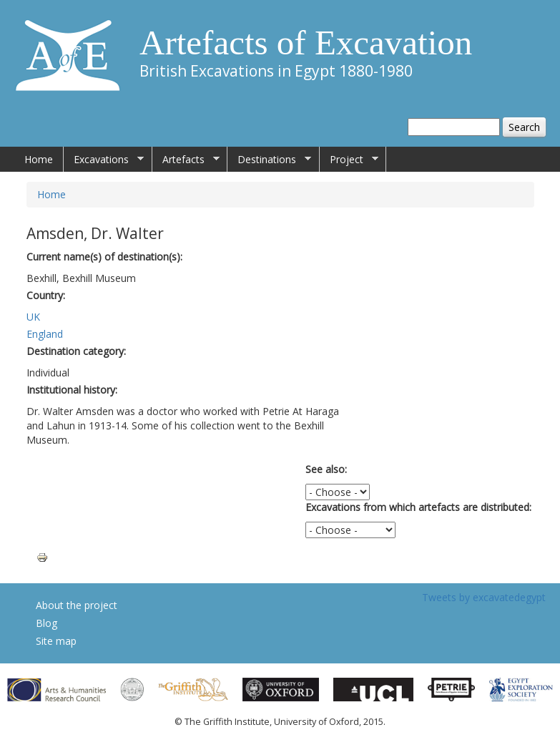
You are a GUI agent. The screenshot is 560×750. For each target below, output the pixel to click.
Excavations (104, 160)
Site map (56, 641)
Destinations (269, 160)
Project (349, 160)
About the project (77, 605)
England (45, 334)
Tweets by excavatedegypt (484, 597)
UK (33, 317)
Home (39, 159)
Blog (46, 623)
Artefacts (186, 160)
